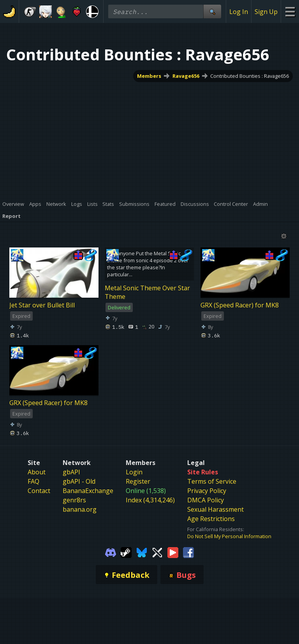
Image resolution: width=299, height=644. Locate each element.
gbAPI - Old (79, 481)
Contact (39, 491)
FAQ (33, 481)
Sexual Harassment (215, 509)
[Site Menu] (290, 11)
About (37, 472)
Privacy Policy (207, 491)
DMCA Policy (206, 500)
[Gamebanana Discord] (111, 552)
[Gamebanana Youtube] (173, 552)
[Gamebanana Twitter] (157, 552)
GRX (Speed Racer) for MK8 (240, 305)
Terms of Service (212, 481)
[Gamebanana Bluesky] (142, 552)
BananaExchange (88, 491)
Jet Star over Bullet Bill (42, 305)
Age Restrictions (211, 519)
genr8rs (74, 500)
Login (134, 472)
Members (149, 76)
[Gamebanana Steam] (126, 552)
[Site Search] (212, 11)
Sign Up (266, 12)
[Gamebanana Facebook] (188, 552)
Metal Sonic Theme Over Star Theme (147, 292)
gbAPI (71, 472)
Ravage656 (186, 76)
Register (138, 481)
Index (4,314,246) (150, 500)
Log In (239, 12)
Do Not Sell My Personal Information (229, 536)
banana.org (80, 509)
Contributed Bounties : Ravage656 (250, 76)
